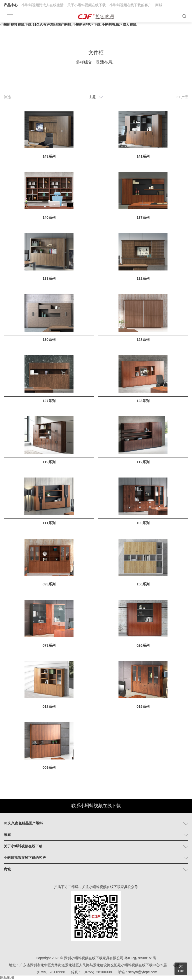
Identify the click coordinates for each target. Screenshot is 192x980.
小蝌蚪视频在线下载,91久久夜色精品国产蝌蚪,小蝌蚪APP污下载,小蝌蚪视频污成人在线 (68, 24)
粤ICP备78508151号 (140, 958)
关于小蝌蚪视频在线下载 (86, 5)
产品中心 (11, 5)
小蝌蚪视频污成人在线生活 (42, 5)
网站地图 (7, 978)
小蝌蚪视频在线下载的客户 (130, 5)
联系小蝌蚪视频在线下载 (96, 806)
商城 (159, 5)
